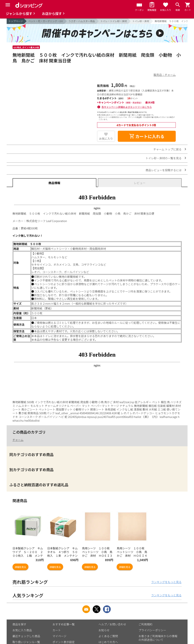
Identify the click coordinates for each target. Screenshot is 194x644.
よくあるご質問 (108, 636)
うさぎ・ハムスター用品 (82, 21)
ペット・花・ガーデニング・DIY (46, 21)
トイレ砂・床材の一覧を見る (163, 158)
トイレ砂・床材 (141, 21)
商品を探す (19, 624)
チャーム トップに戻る (168, 149)
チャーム (18, 440)
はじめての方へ (108, 642)
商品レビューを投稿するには (163, 170)
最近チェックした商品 (26, 636)
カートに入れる (147, 136)
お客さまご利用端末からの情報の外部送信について (158, 638)
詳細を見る (20, 567)
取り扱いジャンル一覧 (26, 642)
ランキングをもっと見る (166, 582)
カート (57, 630)
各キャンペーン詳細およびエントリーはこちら (127, 107)
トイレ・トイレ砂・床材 (114, 21)
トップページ (16, 21)
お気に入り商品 (22, 630)
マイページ (60, 636)
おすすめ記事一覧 (64, 624)
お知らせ (104, 630)
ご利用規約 (146, 624)
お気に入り (106, 139)
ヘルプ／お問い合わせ (112, 624)
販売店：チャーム (165, 75)
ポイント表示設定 (64, 642)
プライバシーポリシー (152, 630)
